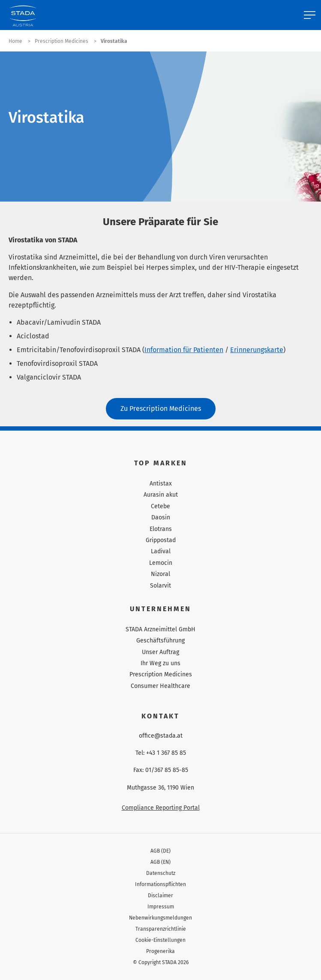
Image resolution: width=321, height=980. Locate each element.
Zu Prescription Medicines (161, 409)
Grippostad (161, 540)
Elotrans (161, 529)
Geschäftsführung (160, 641)
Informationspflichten (160, 884)
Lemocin (161, 563)
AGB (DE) (160, 851)
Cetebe (160, 506)
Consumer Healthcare (160, 686)
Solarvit (160, 586)
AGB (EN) (160, 862)
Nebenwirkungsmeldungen (160, 918)
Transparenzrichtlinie (161, 929)
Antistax (161, 484)
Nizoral (160, 574)
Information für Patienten (184, 350)
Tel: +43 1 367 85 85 (161, 753)
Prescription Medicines (161, 674)
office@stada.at (161, 736)
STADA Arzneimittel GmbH (160, 629)
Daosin (161, 517)
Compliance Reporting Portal (161, 808)
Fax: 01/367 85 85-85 (161, 770)
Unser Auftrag (160, 652)
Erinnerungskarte (257, 350)
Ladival (161, 551)
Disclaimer (160, 896)
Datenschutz (161, 873)
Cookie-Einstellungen (160, 940)
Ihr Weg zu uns (160, 663)
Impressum (161, 907)
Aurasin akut (161, 495)
